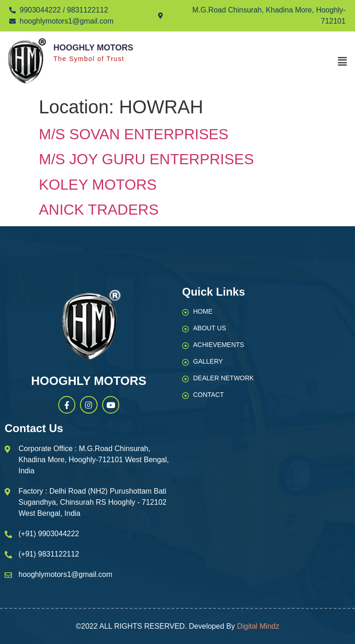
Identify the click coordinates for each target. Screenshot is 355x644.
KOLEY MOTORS (98, 185)
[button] (343, 62)
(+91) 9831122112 (49, 554)
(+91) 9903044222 (49, 534)
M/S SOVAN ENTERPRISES (134, 134)
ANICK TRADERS (99, 210)
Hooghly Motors (93, 48)
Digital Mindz (258, 626)
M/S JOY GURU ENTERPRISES (146, 159)
